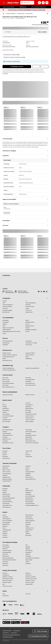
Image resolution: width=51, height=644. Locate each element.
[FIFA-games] (5, 573)
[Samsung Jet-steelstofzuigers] (9, 498)
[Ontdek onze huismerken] (8, 395)
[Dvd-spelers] (5, 418)
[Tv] (26, 301)
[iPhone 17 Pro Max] (6, 470)
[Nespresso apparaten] (30, 521)
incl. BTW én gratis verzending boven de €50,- (40, 25)
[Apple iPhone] (5, 468)
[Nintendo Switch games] (7, 581)
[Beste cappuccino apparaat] (8, 383)
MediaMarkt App (23, 7)
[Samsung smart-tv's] (30, 418)
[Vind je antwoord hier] (10, 292)
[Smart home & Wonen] (30, 307)
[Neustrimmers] (5, 562)
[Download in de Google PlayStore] (32, 368)
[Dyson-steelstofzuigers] (30, 496)
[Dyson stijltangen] (29, 551)
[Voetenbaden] (28, 556)
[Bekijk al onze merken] (30, 395)
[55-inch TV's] (28, 403)
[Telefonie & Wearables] (7, 307)
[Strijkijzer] (4, 492)
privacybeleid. (5, 74)
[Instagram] (42, 292)
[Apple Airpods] (28, 407)
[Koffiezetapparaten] (7, 519)
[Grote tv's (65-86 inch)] (30, 420)
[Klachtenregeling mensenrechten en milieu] (11, 331)
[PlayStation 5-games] (7, 582)
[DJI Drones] (5, 455)
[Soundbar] (5, 412)
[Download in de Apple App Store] (9, 370)
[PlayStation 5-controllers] (8, 577)
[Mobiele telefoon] (6, 466)
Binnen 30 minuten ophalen (9, 7)
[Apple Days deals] (29, 312)
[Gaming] (27, 308)
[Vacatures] (28, 328)
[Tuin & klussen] (28, 310)
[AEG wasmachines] (29, 498)
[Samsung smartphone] (30, 472)
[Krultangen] (28, 547)
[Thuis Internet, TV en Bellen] (31, 343)
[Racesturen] (28, 573)
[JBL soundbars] (28, 412)
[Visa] (22, 614)
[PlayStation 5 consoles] (30, 581)
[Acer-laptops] (5, 441)
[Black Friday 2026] (6, 312)
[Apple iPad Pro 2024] (7, 439)
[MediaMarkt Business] (30, 322)
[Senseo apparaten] (6, 522)
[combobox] (28, 3)
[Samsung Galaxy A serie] (30, 479)
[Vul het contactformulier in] (23, 292)
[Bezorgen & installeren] (30, 353)
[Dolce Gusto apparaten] (7, 521)
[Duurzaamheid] (6, 322)
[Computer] (5, 301)
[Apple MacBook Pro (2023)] (8, 443)
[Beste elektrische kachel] (30, 385)
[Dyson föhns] (5, 554)
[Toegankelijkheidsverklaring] (8, 637)
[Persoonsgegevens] (17, 631)
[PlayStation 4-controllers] (31, 577)
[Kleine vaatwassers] (7, 507)
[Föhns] (27, 545)
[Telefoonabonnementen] (8, 341)
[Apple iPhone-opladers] (7, 479)
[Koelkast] (27, 526)
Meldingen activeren (17, 67)
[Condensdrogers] (6, 504)
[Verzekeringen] (29, 341)
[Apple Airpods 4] (6, 409)
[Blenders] (27, 532)
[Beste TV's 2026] (6, 380)
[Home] (3, 13)
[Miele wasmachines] (29, 500)
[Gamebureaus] (28, 575)
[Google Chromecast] (30, 416)
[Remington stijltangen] (7, 551)
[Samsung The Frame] (7, 420)
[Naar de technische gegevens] (8, 50)
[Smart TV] (4, 405)
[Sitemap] (4, 333)
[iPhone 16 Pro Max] (6, 472)
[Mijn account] (39, 3)
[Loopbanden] (28, 564)
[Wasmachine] (5, 489)
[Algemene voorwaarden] (7, 631)
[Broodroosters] (28, 535)
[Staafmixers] (5, 532)
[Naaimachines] (28, 494)
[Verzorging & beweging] (7, 310)
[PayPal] (10, 614)
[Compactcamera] (29, 457)
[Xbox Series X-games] (30, 582)
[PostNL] (5, 605)
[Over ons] (27, 324)
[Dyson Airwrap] (5, 545)
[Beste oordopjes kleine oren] (8, 387)
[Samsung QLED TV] (29, 405)
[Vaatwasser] (5, 526)
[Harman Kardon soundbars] (31, 414)
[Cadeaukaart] (5, 345)
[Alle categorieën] (4, 3)
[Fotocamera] (5, 451)
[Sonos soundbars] (6, 414)
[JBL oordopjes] (28, 410)
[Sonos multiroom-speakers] (8, 416)
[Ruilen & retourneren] (30, 355)
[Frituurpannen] (5, 517)
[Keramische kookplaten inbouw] (32, 505)
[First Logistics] (22, 605)
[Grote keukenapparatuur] (8, 305)
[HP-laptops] (5, 432)
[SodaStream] (5, 537)
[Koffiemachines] (29, 517)
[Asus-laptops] (28, 433)
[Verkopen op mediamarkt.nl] (8, 328)
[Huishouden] (28, 305)
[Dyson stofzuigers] (6, 496)
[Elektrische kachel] (29, 491)
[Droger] (27, 489)
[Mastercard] (28, 614)
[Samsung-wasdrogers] (30, 504)
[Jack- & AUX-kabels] (6, 422)
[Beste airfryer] (28, 381)
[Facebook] (39, 292)
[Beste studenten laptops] (8, 430)
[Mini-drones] (28, 455)
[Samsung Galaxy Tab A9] (30, 441)
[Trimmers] (27, 562)
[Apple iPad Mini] (29, 437)
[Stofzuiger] (5, 491)
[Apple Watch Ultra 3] (7, 477)
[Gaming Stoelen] (6, 575)
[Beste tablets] (28, 378)
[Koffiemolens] (28, 522)
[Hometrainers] (5, 565)
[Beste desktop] (6, 385)
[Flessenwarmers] (6, 556)
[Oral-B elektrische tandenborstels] (32, 558)
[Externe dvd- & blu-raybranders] (32, 443)
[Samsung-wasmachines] (7, 502)
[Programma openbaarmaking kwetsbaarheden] (11, 635)
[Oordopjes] (5, 407)
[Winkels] (27, 320)
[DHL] (10, 605)
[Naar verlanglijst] (43, 3)
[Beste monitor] (5, 378)
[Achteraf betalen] (40, 614)
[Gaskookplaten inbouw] (7, 505)
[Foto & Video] (5, 308)
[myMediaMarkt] (6, 320)
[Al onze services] (29, 345)
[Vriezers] (4, 528)
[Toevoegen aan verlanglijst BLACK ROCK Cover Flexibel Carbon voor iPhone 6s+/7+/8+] (47, 14)
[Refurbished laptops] (7, 433)
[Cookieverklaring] (6, 633)
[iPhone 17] (28, 468)
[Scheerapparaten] (6, 547)
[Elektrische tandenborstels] (8, 558)
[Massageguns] (28, 552)
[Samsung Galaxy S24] (7, 481)
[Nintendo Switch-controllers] (31, 579)
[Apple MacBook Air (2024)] (31, 435)
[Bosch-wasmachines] (7, 500)
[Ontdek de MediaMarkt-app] (8, 368)
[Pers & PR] (27, 331)
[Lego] (4, 584)
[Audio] (4, 303)
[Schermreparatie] (6, 343)
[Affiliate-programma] (7, 330)
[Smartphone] (28, 466)
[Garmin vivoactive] (29, 477)
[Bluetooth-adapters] (30, 422)
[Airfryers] (4, 515)
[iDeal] (5, 614)
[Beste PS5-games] (6, 381)
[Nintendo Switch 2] (29, 584)
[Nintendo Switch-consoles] (8, 579)
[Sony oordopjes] (6, 410)
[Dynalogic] (16, 605)
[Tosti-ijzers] (5, 535)
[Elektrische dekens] (6, 494)
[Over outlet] (28, 594)
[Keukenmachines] (29, 530)
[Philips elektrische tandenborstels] (9, 560)
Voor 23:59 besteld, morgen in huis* (39, 7)
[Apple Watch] (28, 475)
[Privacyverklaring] (14, 633)
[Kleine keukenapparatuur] (31, 303)
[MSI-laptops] (5, 437)
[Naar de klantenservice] (7, 360)
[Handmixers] (5, 534)
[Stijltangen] (28, 549)
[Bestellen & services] (7, 353)
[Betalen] (27, 357)
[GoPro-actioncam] (6, 458)
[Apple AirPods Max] (29, 409)
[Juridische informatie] (30, 326)
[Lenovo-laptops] (29, 430)
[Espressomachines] (29, 519)
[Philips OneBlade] (29, 560)
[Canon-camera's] (29, 451)
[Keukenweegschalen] (7, 530)
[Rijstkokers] (28, 534)
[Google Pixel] (28, 474)
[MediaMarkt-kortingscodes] (31, 330)
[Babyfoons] (28, 554)
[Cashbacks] (5, 324)
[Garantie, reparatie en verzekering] (10, 355)
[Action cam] (5, 453)
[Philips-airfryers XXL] (30, 515)
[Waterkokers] (28, 524)
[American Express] (34, 614)
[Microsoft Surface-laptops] (31, 432)
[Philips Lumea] (5, 564)
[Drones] (27, 453)
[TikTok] (47, 292)
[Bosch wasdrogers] (29, 502)
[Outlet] (4, 326)
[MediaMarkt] (13, 3)
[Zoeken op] (22, 3)
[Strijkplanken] (28, 492)
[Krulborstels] (5, 549)
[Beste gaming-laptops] (30, 380)
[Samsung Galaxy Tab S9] (8, 435)
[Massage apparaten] (7, 552)
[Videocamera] (5, 457)
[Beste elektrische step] (30, 383)
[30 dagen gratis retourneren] (8, 357)
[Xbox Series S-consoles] (7, 586)
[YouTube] (44, 292)
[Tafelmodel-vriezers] (30, 528)
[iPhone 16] (28, 470)
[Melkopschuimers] (6, 524)
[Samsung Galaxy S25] (7, 474)
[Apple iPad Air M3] (29, 439)
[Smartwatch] (5, 475)
